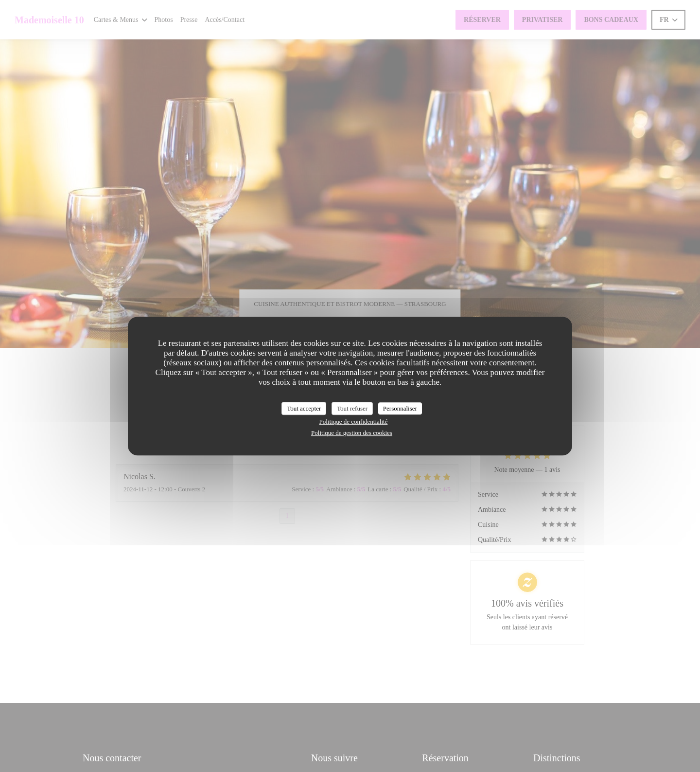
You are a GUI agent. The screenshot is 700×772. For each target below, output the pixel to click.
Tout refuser (352, 408)
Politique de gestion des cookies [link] (352, 433)
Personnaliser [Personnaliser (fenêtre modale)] (400, 408)
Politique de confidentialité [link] (354, 422)
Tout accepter (304, 408)
